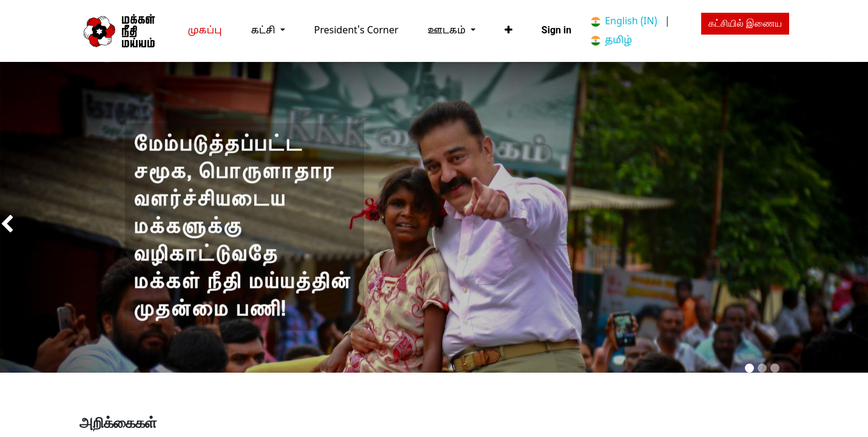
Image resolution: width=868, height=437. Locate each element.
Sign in (557, 30)
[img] (35, 225)
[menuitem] (205, 31)
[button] (509, 30)
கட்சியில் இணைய (745, 23)
